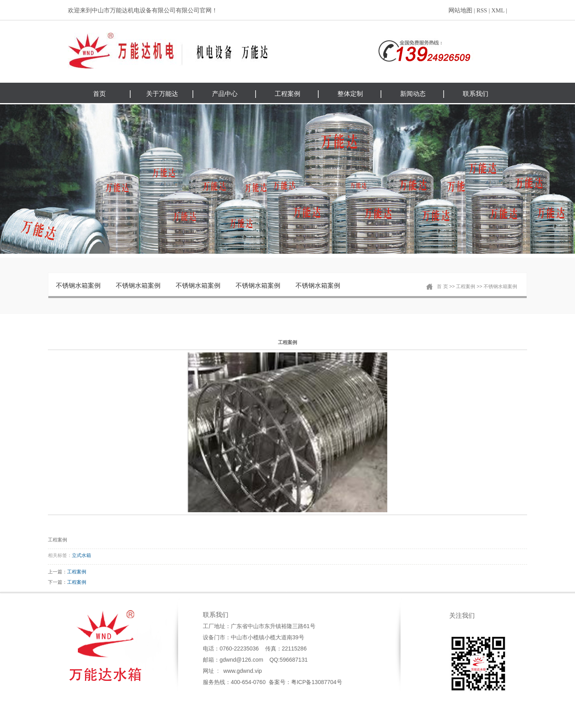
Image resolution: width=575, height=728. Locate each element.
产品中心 (225, 94)
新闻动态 (413, 94)
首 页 (442, 286)
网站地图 (460, 10)
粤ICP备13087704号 (317, 682)
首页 (99, 94)
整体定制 (350, 94)
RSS (482, 10)
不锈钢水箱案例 (78, 285)
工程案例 (287, 94)
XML (498, 10)
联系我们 (476, 94)
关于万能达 (162, 94)
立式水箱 (81, 555)
